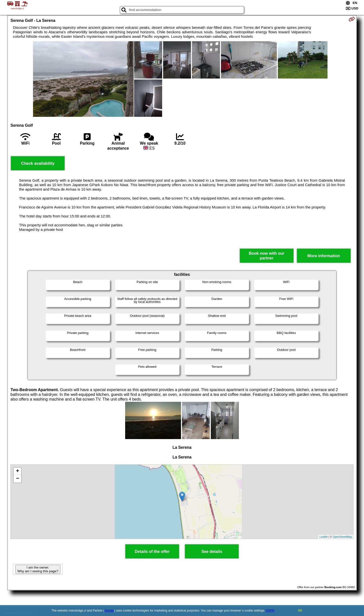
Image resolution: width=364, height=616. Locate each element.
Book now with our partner (267, 256)
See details (212, 552)
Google (109, 611)
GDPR (270, 611)
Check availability (38, 163)
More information (324, 256)
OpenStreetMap (342, 537)
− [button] (18, 479)
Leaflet (324, 537)
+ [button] (18, 471)
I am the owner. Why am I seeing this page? (38, 569)
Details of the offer (152, 552)
